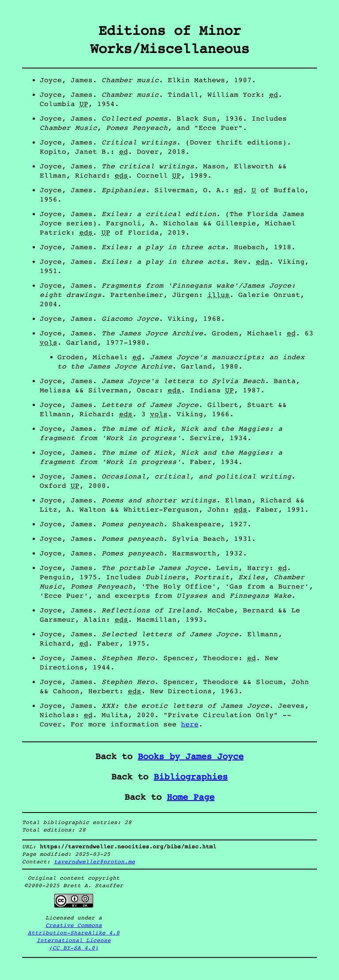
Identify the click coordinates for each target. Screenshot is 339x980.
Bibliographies (191, 777)
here (190, 724)
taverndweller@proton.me (94, 862)
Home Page (191, 797)
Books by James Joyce (191, 757)
